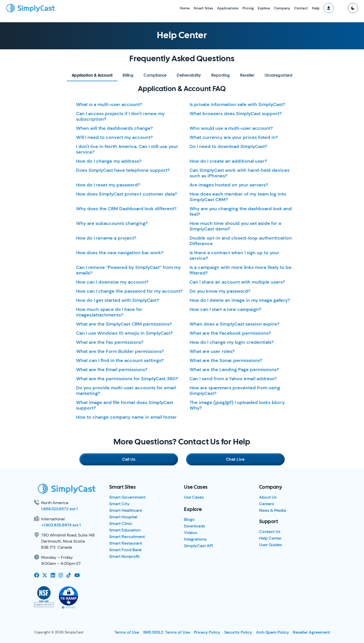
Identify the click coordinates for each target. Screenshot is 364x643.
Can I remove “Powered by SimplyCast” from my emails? (128, 270)
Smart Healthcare (126, 510)
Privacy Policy (207, 632)
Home (185, 8)
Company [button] (282, 8)
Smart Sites (203, 8)
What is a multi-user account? (109, 104)
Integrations (195, 539)
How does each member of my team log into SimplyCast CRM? (238, 197)
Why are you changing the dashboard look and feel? (241, 211)
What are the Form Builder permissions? (120, 351)
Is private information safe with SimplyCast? (237, 104)
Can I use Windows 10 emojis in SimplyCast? (124, 333)
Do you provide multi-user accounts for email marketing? (126, 391)
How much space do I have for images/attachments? (109, 312)
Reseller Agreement (311, 632)
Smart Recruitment (127, 537)
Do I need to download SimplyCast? (228, 146)
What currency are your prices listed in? (234, 137)
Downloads (195, 526)
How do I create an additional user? (228, 161)
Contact (301, 8)
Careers (267, 504)
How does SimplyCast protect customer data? (127, 194)
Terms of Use (127, 632)
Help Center (270, 538)
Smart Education (125, 530)
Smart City (119, 504)
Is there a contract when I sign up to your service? (234, 255)
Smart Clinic (121, 523)
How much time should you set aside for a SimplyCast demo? (235, 226)
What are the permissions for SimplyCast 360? (127, 379)
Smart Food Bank (126, 550)
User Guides (270, 545)
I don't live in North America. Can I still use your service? (127, 149)
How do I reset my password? (108, 185)
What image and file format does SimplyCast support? (125, 405)
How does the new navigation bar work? (120, 253)
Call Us (129, 459)
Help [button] (316, 8)
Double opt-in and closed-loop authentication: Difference (241, 241)
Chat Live (235, 459)
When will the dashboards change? (114, 128)
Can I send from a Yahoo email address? (233, 379)
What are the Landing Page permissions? (234, 370)
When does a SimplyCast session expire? (234, 324)
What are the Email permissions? (112, 370)
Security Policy (238, 632)
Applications (228, 8)
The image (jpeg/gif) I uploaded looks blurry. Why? (237, 405)
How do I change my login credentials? (232, 342)
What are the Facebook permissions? (230, 333)
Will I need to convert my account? (114, 137)
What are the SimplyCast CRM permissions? (124, 324)
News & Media (272, 510)
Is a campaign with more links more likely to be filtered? (241, 270)
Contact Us (270, 532)
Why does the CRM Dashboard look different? (126, 209)
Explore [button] (264, 8)
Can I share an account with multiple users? (237, 282)
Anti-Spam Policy (272, 632)
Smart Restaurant (126, 543)
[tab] (92, 76)
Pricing (248, 8)
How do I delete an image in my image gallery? (240, 300)
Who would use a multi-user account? (231, 128)
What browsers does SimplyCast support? (236, 114)
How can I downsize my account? (112, 282)
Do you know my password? (220, 291)
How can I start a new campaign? (225, 309)
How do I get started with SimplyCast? (118, 300)
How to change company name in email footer (126, 417)
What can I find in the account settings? (120, 360)
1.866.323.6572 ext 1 (59, 509)
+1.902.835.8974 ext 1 (61, 525)
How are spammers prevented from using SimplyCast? (235, 391)
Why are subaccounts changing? (112, 223)
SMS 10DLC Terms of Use (166, 632)
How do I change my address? (109, 161)
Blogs (189, 519)
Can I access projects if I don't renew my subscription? (120, 116)
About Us (268, 497)
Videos (191, 533)
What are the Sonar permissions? (226, 360)
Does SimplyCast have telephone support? (123, 170)
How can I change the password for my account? (129, 291)
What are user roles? (212, 351)
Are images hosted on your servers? (229, 185)
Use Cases (194, 497)
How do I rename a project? (106, 238)
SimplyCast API (198, 546)
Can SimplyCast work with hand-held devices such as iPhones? (240, 173)
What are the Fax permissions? (110, 342)
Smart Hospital (123, 517)
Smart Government (127, 497)
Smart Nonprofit (124, 556)
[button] (329, 8)
